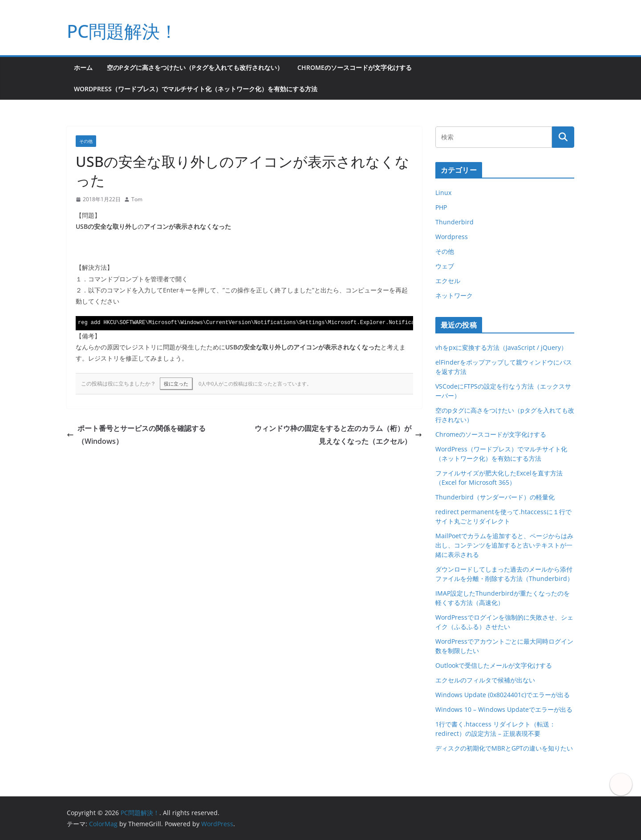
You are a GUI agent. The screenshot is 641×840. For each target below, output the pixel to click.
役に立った (176, 383)
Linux (443, 193)
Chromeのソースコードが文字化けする (355, 67)
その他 (86, 141)
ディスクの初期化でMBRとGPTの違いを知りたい (504, 748)
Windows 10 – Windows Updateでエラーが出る (504, 709)
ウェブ (445, 266)
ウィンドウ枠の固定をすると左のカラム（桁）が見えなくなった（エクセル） (338, 435)
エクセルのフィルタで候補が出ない (485, 680)
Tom (137, 199)
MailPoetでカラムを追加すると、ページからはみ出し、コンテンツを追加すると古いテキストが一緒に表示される (504, 545)
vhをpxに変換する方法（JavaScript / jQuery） (501, 347)
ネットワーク (454, 295)
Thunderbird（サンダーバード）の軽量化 (495, 497)
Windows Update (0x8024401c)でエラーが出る (503, 695)
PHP (441, 207)
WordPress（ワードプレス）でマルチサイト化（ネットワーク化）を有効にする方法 (196, 89)
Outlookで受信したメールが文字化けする (494, 665)
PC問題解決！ (122, 31)
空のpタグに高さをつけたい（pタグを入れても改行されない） (195, 67)
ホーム (83, 67)
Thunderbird (454, 222)
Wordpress (452, 237)
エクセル (448, 281)
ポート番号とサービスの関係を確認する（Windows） (136, 435)
